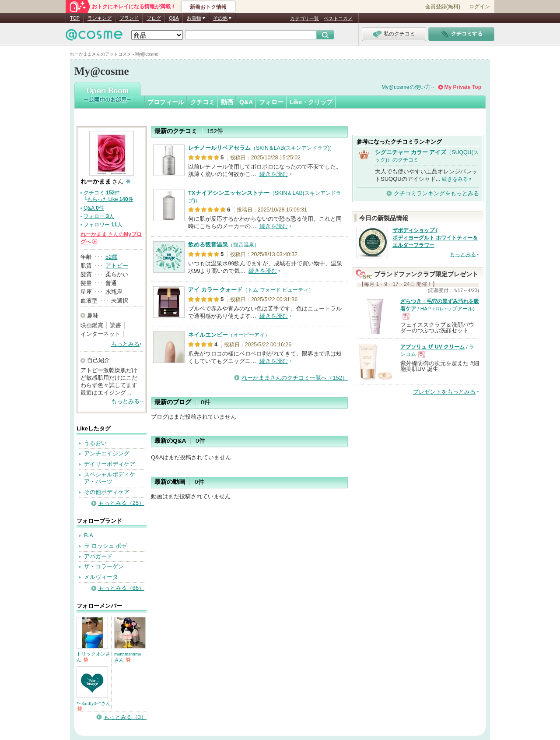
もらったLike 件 (110, 199)
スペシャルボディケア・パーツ (110, 478)
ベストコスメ (338, 18)
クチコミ (203, 102)
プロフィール (166, 102)
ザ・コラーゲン (104, 566)
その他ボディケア (107, 492)
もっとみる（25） (121, 503)
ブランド (129, 18)
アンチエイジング (107, 453)
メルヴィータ (101, 577)
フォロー (271, 102)
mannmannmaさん (128, 657)
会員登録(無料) (443, 7)
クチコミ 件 (102, 193)
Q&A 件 (94, 208)
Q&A (174, 18)
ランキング (100, 18)
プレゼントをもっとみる (444, 392)
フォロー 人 (99, 216)
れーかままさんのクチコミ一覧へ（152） (295, 378)
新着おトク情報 (208, 7)
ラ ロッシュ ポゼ (105, 546)
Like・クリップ (311, 102)
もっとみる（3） (125, 717)
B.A (89, 535)
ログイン (479, 7)
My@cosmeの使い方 (406, 87)
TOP (75, 18)
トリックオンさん (93, 657)
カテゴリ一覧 (304, 18)
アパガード (98, 556)
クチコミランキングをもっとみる (436, 193)
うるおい (95, 443)
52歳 (111, 257)
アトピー (117, 266)
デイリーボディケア (110, 464)
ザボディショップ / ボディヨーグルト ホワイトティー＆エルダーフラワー (435, 238)
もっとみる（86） (121, 588)
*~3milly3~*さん (94, 706)
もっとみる (125, 344)
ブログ (154, 18)
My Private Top (463, 87)
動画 (227, 102)
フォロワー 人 (103, 225)
